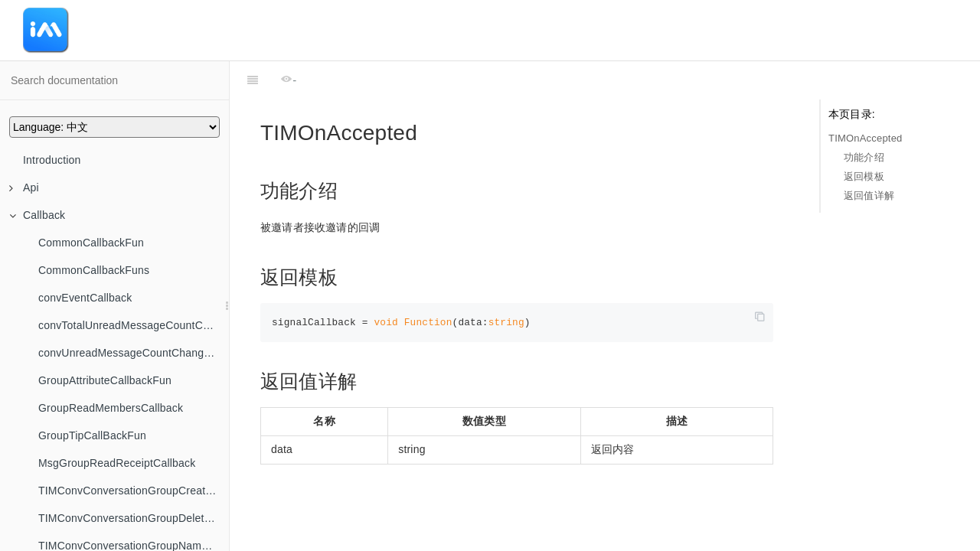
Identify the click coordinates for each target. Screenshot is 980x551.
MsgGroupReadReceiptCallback (117, 463)
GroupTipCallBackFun (92, 435)
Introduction (52, 160)
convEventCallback (85, 298)
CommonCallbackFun (91, 243)
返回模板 (864, 176)
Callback (37, 215)
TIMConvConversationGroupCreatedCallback (134, 491)
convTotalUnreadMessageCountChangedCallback (134, 325)
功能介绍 (864, 157)
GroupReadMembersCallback (111, 408)
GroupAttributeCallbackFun (105, 380)
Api (24, 187)
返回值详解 (869, 196)
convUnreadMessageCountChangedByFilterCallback (134, 353)
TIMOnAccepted (866, 138)
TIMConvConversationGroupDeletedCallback (134, 518)
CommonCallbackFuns (94, 270)
